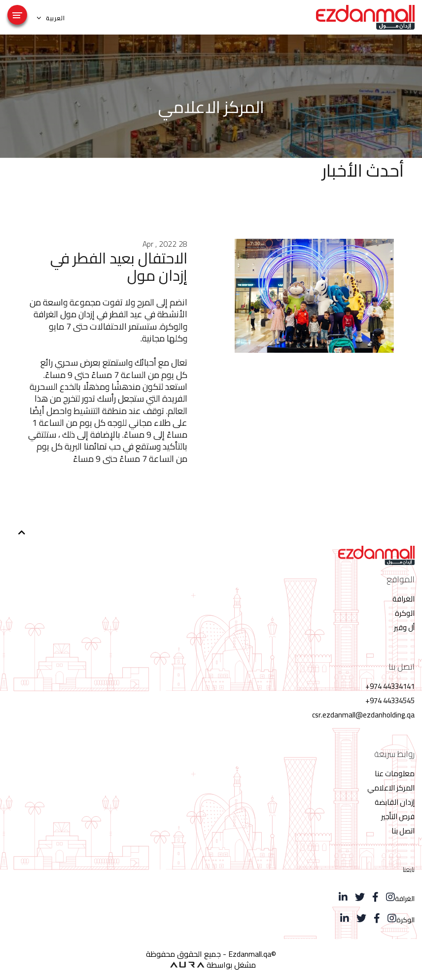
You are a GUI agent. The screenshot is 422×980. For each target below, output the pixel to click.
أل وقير (404, 627)
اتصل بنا (403, 831)
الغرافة (404, 599)
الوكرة (405, 613)
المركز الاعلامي (391, 788)
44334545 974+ (390, 700)
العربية (51, 18)
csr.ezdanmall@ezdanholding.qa (363, 715)
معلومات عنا (395, 773)
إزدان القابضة (395, 802)
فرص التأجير (398, 816)
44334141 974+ (390, 686)
